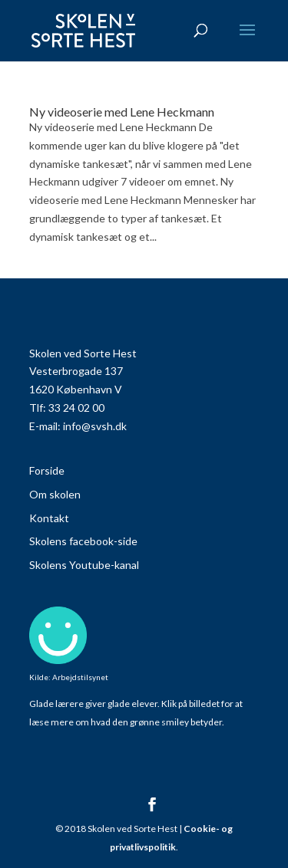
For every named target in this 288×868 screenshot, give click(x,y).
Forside (47, 470)
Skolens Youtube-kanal (84, 565)
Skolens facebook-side (83, 541)
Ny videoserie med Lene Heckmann (122, 112)
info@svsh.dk (95, 426)
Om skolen (55, 494)
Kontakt (49, 518)
